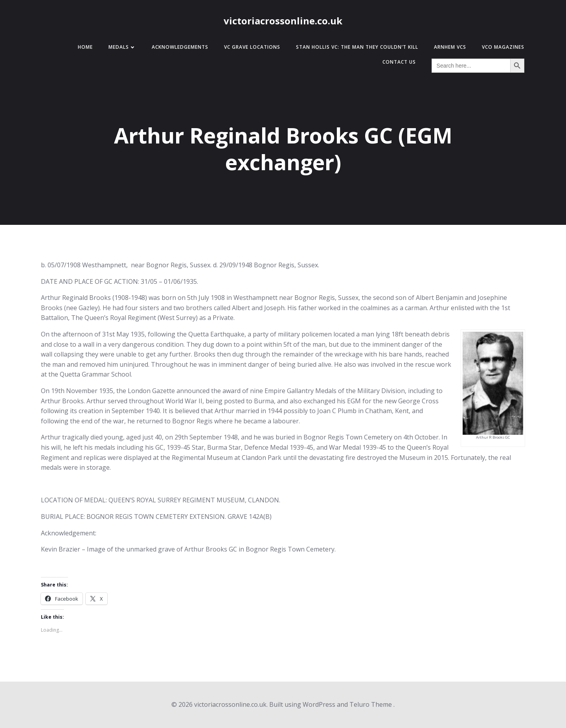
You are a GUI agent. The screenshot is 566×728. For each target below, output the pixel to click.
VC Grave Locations (252, 47)
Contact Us (399, 62)
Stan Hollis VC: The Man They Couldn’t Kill (357, 47)
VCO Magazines (503, 47)
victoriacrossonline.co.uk (283, 21)
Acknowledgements (180, 47)
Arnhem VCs (450, 47)
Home (85, 47)
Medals (122, 47)
